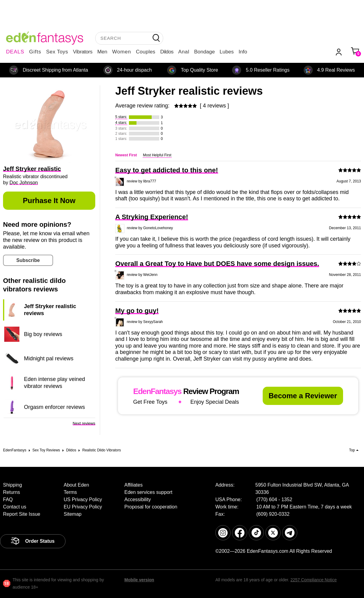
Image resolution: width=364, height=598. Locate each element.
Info (243, 52)
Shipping (12, 485)
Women (122, 52)
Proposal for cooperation (151, 507)
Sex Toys (57, 52)
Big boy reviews (43, 334)
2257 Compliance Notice (313, 580)
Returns (12, 492)
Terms (70, 492)
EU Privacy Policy (83, 507)
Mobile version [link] (139, 580)
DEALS (15, 52)
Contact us (15, 507)
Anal (184, 52)
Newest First (126, 155)
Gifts (35, 52)
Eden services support (148, 492)
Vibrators (83, 52)
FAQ (8, 499)
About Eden (76, 485)
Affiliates (133, 485)
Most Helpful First (157, 155)
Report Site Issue (22, 514)
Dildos (167, 52)
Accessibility (138, 499)
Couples (146, 52)
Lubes (227, 52)
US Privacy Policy (83, 499)
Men (102, 52)
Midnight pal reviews (49, 358)
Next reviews (84, 423)
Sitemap (73, 514)
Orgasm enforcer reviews (54, 407)
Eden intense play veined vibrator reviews (54, 382)
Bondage (204, 52)
